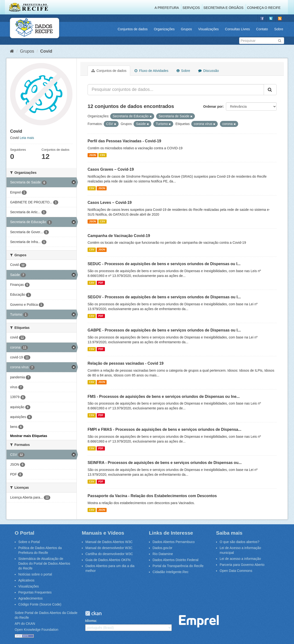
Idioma (91, 621)
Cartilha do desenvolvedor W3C (109, 554)
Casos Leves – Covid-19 (110, 203)
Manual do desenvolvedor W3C (109, 548)
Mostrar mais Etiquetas (29, 436)
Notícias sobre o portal (35, 574)
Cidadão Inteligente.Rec (170, 572)
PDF (101, 283)
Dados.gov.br (162, 548)
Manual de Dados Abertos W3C (109, 542)
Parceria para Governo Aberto (242, 565)
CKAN (93, 613)
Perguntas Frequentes (35, 592)
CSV (102, 155)
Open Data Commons (236, 571)
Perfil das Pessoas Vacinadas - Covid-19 (124, 141)
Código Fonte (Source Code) (40, 604)
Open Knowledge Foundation (36, 630)
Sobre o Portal (29, 542)
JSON (93, 155)
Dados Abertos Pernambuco (174, 542)
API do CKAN (25, 624)
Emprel (199, 621)
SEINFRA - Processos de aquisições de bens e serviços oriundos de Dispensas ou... (165, 463)
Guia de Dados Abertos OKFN (108, 560)
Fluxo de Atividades (151, 71)
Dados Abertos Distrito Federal (176, 560)
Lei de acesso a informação (240, 559)
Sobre (279, 29)
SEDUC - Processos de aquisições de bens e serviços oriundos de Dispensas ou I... (164, 264)
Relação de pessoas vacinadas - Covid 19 (126, 363)
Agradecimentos (30, 598)
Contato (262, 29)
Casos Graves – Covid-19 (111, 169)
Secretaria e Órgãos (224, 8)
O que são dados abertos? (240, 542)
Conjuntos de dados (133, 29)
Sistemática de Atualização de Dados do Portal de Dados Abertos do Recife (44, 563)
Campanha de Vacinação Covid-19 (119, 236)
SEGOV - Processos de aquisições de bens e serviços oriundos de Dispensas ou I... (164, 297)
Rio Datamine (163, 554)
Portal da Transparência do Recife (178, 566)
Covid (46, 51)
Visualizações (208, 29)
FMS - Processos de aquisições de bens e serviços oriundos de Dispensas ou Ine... (164, 397)
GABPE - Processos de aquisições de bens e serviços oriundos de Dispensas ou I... (164, 330)
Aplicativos (26, 580)
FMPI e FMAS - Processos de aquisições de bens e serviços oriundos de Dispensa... (164, 429)
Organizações (164, 29)
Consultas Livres (237, 29)
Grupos (186, 29)
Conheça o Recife (264, 8)
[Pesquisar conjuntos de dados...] (176, 90)
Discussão (208, 71)
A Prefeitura (167, 8)
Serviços (191, 8)
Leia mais (27, 138)
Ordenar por (213, 106)
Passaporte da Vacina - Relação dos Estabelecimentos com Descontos (152, 496)
